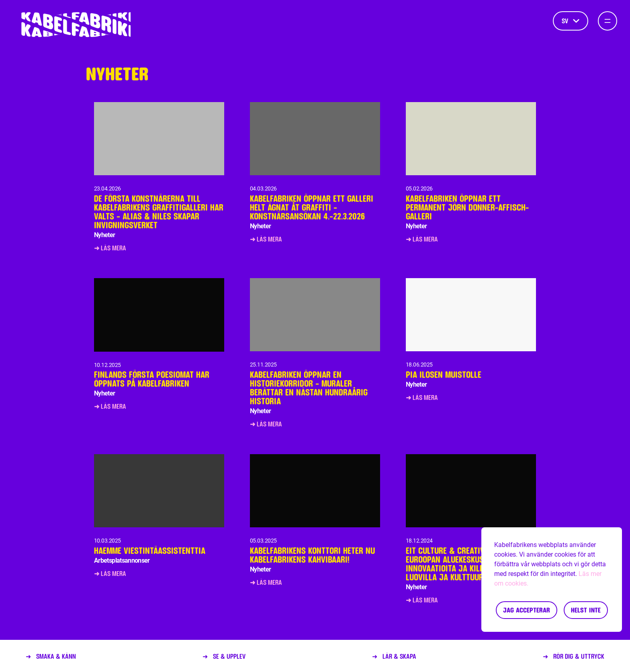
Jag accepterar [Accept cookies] (527, 610)
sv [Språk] (571, 21)
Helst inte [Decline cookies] (586, 610)
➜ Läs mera (110, 248)
